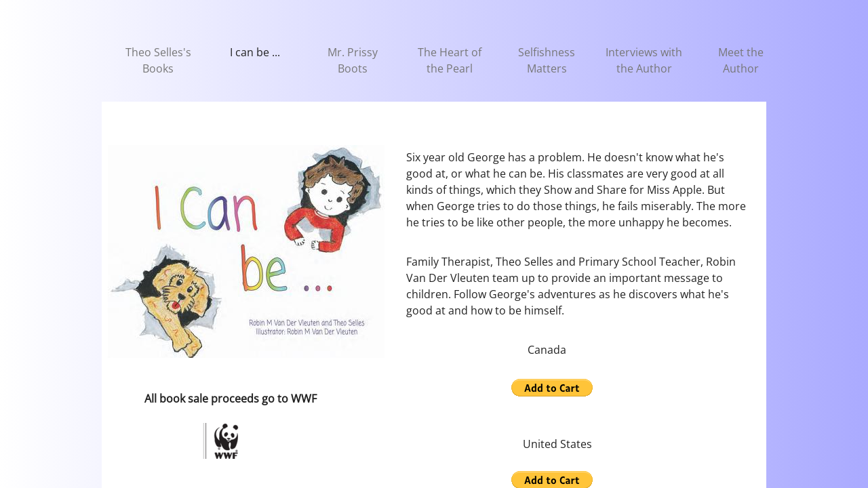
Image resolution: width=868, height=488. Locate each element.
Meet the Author (741, 60)
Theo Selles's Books (158, 60)
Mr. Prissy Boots (353, 60)
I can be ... (255, 52)
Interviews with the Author (644, 60)
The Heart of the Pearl (450, 60)
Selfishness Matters (547, 60)
